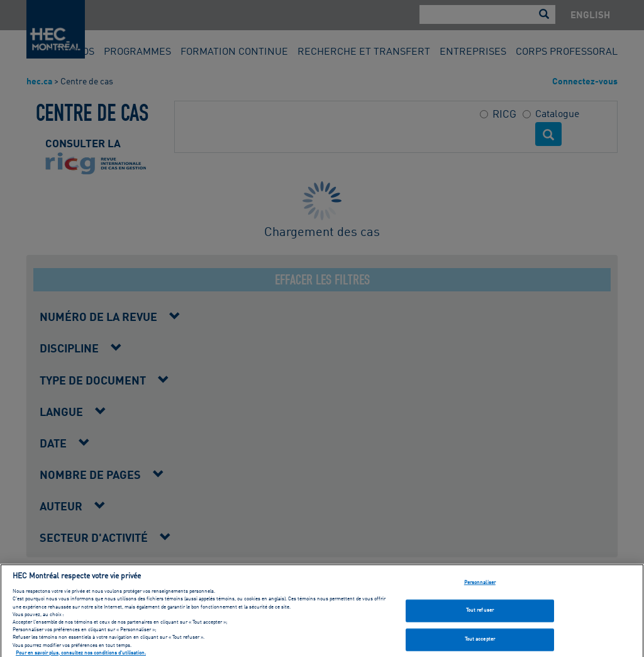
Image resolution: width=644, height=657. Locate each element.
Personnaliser (480, 587)
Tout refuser (480, 615)
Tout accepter (480, 644)
